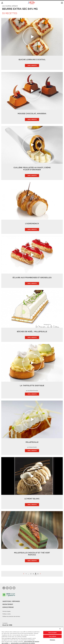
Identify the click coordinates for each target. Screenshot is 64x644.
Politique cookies (7, 614)
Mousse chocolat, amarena (32, 114)
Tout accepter (52, 633)
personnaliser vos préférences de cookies (23, 643)
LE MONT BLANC (32, 499)
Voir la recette (32, 65)
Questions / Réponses (11, 601)
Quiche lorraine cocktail (32, 60)
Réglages (52, 640)
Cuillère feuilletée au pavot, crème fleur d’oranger (32, 169)
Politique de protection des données (11, 616)
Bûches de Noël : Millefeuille (32, 332)
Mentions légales (6, 611)
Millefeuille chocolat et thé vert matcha (32, 554)
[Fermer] (60, 629)
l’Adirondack (32, 224)
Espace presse (8, 607)
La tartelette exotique (32, 386)
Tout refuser (52, 636)
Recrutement (8, 604)
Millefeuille (32, 442)
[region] (32, 635)
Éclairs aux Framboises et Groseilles (32, 278)
